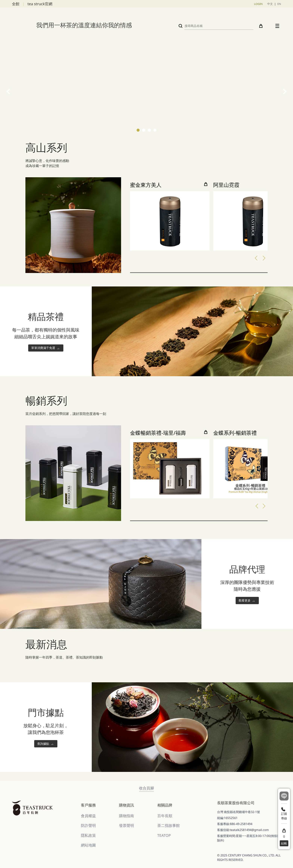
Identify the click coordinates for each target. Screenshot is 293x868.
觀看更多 (247, 601)
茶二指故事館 (169, 825)
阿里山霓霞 (226, 185)
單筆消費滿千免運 (46, 348)
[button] (138, 130)
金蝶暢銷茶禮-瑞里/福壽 (158, 433)
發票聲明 (127, 825)
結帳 (284, 843)
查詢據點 (46, 744)
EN (279, 4)
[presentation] (8, 91)
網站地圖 (88, 845)
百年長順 (165, 816)
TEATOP (164, 835)
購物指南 (127, 816)
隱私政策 (88, 835)
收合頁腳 (146, 788)
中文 (270, 4)
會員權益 (88, 816)
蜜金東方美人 (146, 185)
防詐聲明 (88, 825)
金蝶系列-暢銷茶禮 (235, 433)
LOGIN (258, 4)
